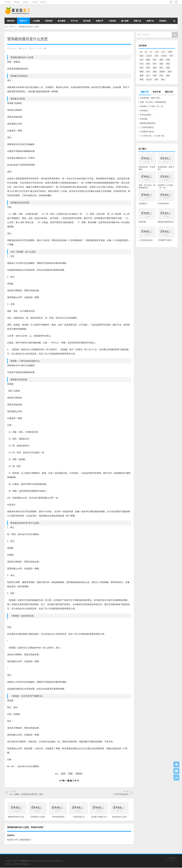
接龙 (148, 68)
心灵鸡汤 (112, 21)
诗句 (161, 76)
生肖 (148, 72)
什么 (163, 52)
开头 (142, 64)
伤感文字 (100, 21)
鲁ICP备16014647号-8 (55, 861)
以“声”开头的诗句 (121, 794)
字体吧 (22, 864)
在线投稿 (26, 2)
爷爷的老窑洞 (146, 115)
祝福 (155, 72)
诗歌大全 (138, 21)
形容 (148, 64)
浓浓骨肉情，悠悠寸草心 (150, 98)
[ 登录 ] (16, 840)
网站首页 (11, 21)
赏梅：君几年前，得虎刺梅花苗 (153, 102)
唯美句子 (23, 21)
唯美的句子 (13, 48)
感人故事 (125, 21)
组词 (170, 72)
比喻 (168, 68)
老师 (142, 76)
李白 (161, 68)
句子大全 (74, 21)
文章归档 (35, 2)
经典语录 (49, 21)
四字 (155, 60)
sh (146, 52)
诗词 (168, 76)
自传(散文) (144, 111)
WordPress (42, 861)
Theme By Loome (171, 860)
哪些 (148, 60)
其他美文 (163, 21)
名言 (142, 60)
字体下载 (16, 864)
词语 (155, 76)
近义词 (149, 79)
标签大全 (44, 2)
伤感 (170, 52)
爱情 (142, 72)
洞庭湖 (79, 774)
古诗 (156, 56)
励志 (142, 56)
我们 (142, 68)
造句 (156, 79)
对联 (161, 60)
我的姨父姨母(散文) (148, 123)
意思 (63, 774)
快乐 (155, 64)
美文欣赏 (87, 21)
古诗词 (164, 56)
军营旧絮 (144, 119)
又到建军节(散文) (147, 132)
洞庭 (70, 774)
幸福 (168, 60)
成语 (168, 64)
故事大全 (150, 21)
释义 (163, 79)
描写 (155, 68)
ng (141, 52)
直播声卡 (27, 864)
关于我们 (8, 2)
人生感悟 (36, 21)
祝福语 (162, 72)
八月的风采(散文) (147, 127)
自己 (148, 76)
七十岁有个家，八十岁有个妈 (152, 136)
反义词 (149, 56)
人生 (157, 52)
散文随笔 (62, 21)
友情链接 (17, 2)
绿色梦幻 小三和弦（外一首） (152, 106)
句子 (171, 56)
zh (151, 52)
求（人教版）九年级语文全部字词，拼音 (26, 794)
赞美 (142, 79)
